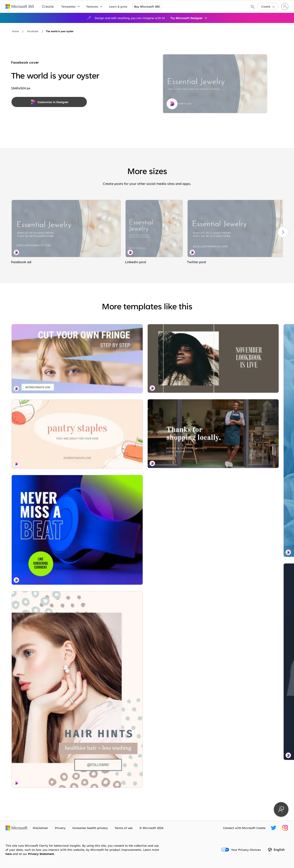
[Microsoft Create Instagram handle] (285, 828)
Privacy (60, 828)
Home (15, 31)
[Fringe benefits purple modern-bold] (55, 347)
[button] (268, 6)
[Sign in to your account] (285, 6)
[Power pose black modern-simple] (145, 661)
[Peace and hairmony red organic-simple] (145, 753)
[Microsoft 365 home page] (20, 6)
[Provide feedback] (281, 809)
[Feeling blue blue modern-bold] (145, 400)
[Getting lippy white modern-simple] (236, 493)
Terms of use (124, 828)
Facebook (33, 31)
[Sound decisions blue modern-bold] (55, 463)
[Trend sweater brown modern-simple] (55, 663)
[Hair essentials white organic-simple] (55, 570)
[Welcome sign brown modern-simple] (55, 715)
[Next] (283, 232)
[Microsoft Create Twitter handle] (274, 828)
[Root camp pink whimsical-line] (55, 398)
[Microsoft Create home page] (48, 7)
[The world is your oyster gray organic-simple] (66, 228)
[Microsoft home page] (16, 828)
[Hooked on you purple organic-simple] (236, 367)
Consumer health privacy (90, 828)
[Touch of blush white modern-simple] (236, 753)
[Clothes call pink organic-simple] (236, 639)
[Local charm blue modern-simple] (145, 547)
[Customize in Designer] (49, 102)
